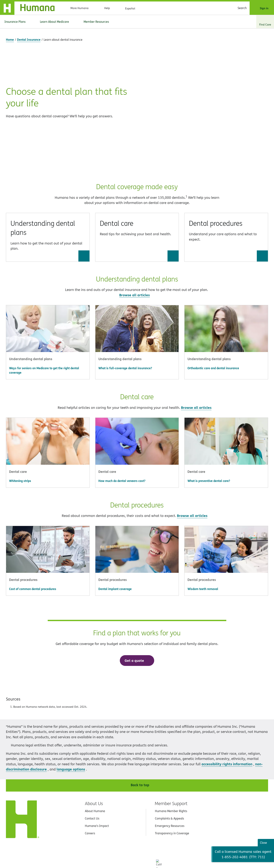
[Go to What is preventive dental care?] (226, 421)
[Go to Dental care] (173, 196)
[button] (48, 177)
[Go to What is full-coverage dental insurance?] (137, 308)
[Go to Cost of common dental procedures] (48, 529)
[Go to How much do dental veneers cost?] (137, 421)
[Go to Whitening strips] (48, 421)
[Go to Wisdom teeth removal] (226, 529)
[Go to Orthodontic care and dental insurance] (226, 308)
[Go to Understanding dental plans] (84, 196)
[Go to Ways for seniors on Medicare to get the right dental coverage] (48, 310)
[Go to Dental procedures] (262, 196)
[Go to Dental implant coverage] (137, 529)
